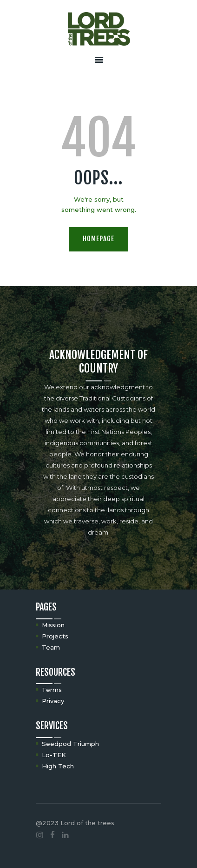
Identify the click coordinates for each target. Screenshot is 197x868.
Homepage (98, 239)
